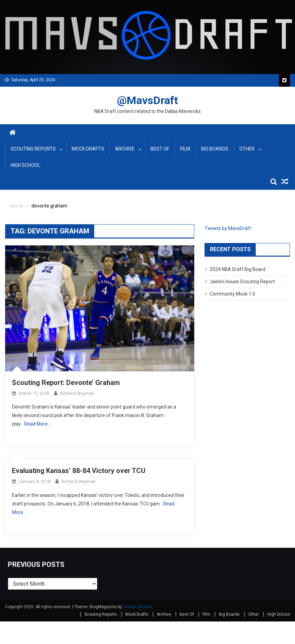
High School (25, 165)
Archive (125, 149)
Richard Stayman (77, 393)
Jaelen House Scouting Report (242, 282)
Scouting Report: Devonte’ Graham (66, 383)
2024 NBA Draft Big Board (237, 269)
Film (185, 149)
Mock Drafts (88, 149)
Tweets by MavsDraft (228, 228)
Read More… (38, 424)
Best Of (160, 149)
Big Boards (215, 149)
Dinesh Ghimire (137, 607)
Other (247, 149)
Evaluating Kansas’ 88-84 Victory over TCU (79, 471)
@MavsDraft (147, 100)
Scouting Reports (33, 149)
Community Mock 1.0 (232, 294)
